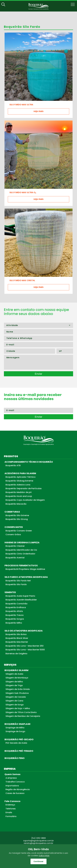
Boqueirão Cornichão (17, 604)
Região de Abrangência (18, 789)
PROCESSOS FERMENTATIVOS (21, 566)
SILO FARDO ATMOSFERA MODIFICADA (26, 577)
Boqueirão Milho (14, 623)
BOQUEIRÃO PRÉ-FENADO (19, 751)
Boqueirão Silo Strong (17, 519)
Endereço (10, 805)
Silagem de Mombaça (17, 678)
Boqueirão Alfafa (14, 611)
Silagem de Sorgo (15, 705)
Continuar (38, 861)
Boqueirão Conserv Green (19, 531)
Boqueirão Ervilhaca (16, 607)
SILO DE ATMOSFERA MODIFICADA (24, 631)
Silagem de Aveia (14, 674)
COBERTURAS (12, 512)
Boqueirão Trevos (15, 615)
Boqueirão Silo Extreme (17, 515)
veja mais (38, 111)
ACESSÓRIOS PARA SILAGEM (20, 473)
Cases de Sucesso (15, 793)
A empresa (11, 778)
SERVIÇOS (10, 665)
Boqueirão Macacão (16, 504)
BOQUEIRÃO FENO (15, 758)
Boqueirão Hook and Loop (19, 496)
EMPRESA (10, 769)
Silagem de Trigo (14, 685)
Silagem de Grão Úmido (18, 689)
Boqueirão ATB (13, 465)
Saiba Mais (44, 856)
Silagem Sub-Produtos (17, 693)
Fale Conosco (12, 801)
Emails (9, 812)
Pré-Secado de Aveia (16, 743)
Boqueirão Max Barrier (17, 642)
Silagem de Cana (14, 701)
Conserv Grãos (13, 534)
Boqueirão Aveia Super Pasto (20, 596)
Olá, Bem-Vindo (38, 849)
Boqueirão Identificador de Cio (21, 550)
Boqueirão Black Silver (17, 638)
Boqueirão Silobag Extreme (19, 481)
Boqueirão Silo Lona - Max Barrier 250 (25, 646)
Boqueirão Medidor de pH (19, 492)
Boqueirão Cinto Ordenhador (20, 554)
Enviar (38, 374)
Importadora (12, 786)
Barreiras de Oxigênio (16, 654)
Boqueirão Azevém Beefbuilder (21, 600)
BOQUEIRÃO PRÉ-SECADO (19, 739)
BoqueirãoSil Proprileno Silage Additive (25, 569)
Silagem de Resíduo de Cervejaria (23, 716)
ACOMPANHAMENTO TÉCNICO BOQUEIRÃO (29, 462)
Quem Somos (12, 774)
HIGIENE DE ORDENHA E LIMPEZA (22, 543)
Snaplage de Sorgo (15, 731)
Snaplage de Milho (15, 728)
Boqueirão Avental (15, 558)
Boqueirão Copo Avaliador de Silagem (25, 500)
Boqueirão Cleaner (15, 546)
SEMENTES (10, 592)
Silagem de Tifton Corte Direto (21, 712)
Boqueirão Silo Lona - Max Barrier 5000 (25, 650)
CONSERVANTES (14, 527)
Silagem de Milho (14, 682)
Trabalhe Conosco (15, 782)
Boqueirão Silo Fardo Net (18, 581)
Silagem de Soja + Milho (18, 708)
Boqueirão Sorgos (15, 619)
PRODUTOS (11, 456)
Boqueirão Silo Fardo (16, 584)
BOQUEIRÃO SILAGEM (16, 670)
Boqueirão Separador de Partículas (24, 488)
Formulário (11, 816)
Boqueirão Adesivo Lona (18, 485)
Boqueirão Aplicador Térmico (21, 477)
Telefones (11, 809)
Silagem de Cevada (16, 697)
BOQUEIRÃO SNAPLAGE (17, 724)
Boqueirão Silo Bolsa (16, 634)
